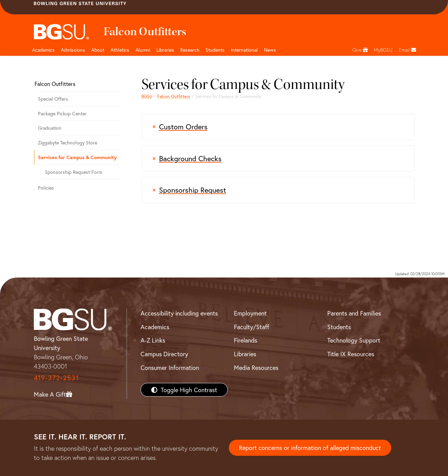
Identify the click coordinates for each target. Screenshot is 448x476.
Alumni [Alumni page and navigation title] (143, 50)
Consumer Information (170, 368)
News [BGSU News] (270, 50)
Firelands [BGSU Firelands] (246, 340)
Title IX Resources (351, 354)
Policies (46, 188)
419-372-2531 (56, 378)
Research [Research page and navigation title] (190, 50)
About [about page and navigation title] (98, 50)
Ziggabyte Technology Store (68, 143)
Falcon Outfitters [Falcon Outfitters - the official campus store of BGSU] (174, 96)
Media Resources (256, 368)
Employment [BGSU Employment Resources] (250, 313)
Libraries (165, 50)
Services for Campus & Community (77, 157)
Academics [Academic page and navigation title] (43, 50)
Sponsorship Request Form (74, 172)
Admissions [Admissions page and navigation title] (73, 50)
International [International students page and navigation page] (244, 50)
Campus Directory (164, 354)
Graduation (50, 128)
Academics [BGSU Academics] (155, 327)
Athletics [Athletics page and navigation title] (120, 50)
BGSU (147, 96)
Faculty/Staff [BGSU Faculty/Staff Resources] (252, 327)
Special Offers (53, 99)
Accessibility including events (179, 313)
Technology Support (354, 340)
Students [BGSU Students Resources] (339, 327)
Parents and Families (354, 313)
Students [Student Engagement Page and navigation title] (215, 50)
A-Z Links (153, 340)
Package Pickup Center (62, 113)
